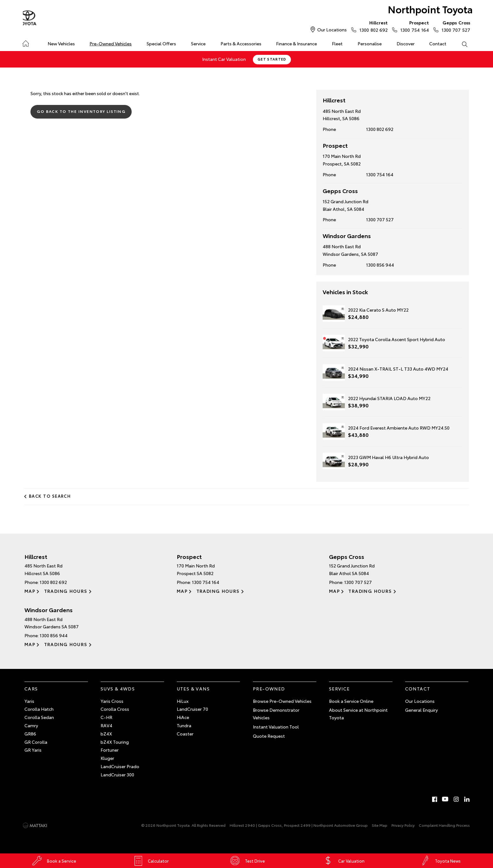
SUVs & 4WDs (118, 688)
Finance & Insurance (296, 43)
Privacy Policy (403, 825)
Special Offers (161, 43)
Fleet (337, 43)
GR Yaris (33, 749)
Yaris (29, 700)
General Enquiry (421, 709)
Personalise (370, 43)
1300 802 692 (372, 26)
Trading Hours (66, 590)
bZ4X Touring (115, 741)
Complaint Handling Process (444, 825)
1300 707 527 (454, 26)
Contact (438, 43)
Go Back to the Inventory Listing (81, 111)
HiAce (183, 717)
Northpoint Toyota (429, 10)
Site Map (380, 825)
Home (26, 42)
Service (198, 43)
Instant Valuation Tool (276, 726)
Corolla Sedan (39, 717)
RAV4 (106, 725)
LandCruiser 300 (117, 774)
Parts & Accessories (241, 43)
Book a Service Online (351, 700)
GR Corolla (36, 741)
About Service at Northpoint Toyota (358, 713)
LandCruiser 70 (192, 709)
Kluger (107, 758)
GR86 (30, 733)
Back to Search (50, 496)
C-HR (106, 717)
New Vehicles (61, 43)
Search (461, 44)
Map (30, 590)
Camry (31, 725)
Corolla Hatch (39, 709)
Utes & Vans (193, 688)
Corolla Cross (115, 709)
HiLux (183, 700)
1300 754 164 (413, 26)
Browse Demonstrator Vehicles (276, 713)
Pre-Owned (269, 688)
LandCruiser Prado (120, 766)
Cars (31, 688)
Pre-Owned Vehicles (111, 43)
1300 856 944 (380, 264)
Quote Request (269, 735)
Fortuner (110, 749)
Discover (406, 43)
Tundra (184, 725)
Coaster (185, 733)
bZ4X (106, 733)
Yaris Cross (112, 700)
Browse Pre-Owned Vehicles (282, 700)
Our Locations (332, 29)
